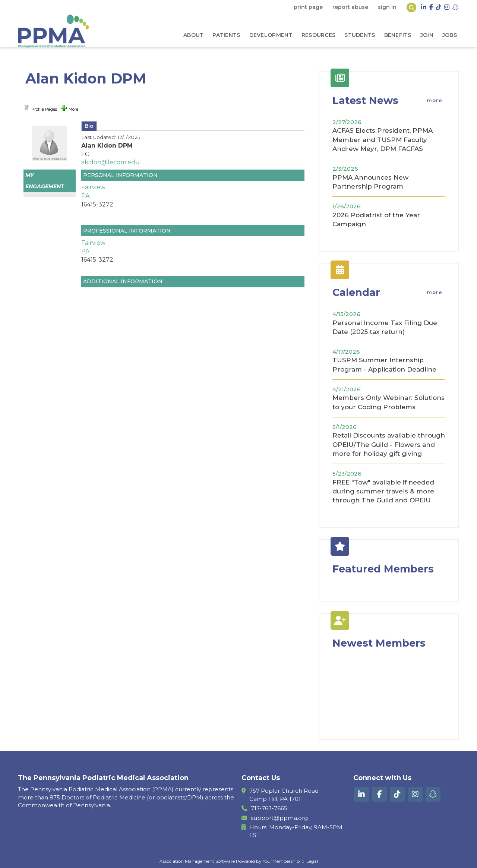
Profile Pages (40, 108)
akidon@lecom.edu (110, 162)
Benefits (398, 35)
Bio (89, 126)
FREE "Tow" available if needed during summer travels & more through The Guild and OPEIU (383, 491)
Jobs (450, 35)
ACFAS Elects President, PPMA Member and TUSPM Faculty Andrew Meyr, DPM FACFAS (383, 140)
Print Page (308, 7)
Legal (312, 861)
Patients (226, 35)
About (193, 35)
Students (360, 35)
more (435, 100)
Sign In (387, 7)
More (70, 108)
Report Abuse (350, 7)
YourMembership (281, 861)
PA (85, 196)
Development (271, 35)
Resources (319, 35)
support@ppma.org (279, 818)
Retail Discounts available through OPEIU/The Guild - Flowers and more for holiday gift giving (389, 444)
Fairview (93, 187)
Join (427, 35)
